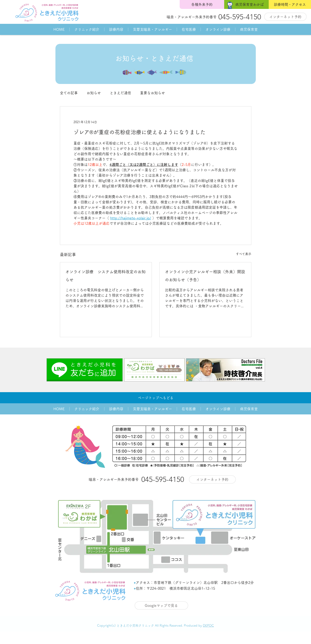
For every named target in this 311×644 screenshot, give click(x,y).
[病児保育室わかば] (246, 4)
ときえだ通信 (120, 93)
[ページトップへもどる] (156, 398)
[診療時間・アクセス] (290, 4)
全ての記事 (69, 93)
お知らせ (94, 93)
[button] (87, 29)
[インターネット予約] (285, 17)
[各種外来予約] (202, 4)
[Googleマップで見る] (161, 605)
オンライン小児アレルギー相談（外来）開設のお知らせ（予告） (205, 276)
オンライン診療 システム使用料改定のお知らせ (106, 276)
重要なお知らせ (152, 93)
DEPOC (208, 626)
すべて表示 (244, 254)
